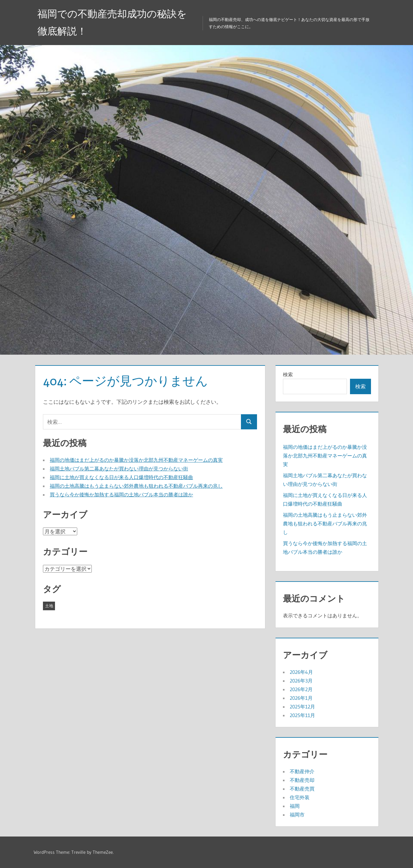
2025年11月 (302, 715)
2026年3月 (301, 681)
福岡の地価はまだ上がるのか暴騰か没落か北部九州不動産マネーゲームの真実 (136, 460)
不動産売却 (302, 780)
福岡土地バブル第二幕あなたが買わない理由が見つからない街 (119, 469)
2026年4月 (301, 672)
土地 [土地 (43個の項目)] (49, 606)
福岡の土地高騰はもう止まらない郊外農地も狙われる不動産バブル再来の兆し (136, 486)
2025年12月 (302, 707)
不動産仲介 (302, 771)
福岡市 (297, 815)
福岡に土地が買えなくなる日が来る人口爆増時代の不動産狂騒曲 (121, 477)
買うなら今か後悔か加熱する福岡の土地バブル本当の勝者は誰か (121, 495)
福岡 (295, 806)
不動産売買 (302, 789)
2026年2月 (301, 689)
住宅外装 (300, 797)
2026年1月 (301, 698)
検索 (288, 374)
